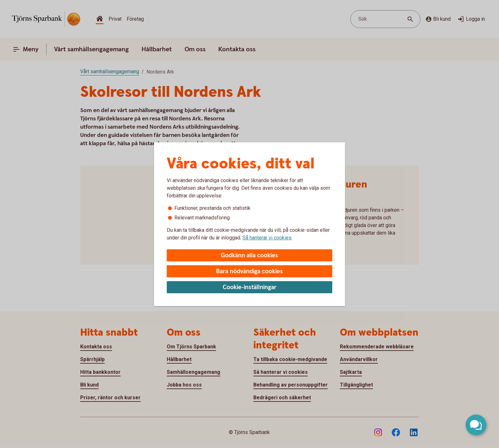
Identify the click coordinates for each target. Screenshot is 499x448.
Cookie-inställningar (250, 287)
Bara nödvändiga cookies (250, 271)
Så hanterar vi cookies (267, 238)
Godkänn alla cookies (250, 256)
